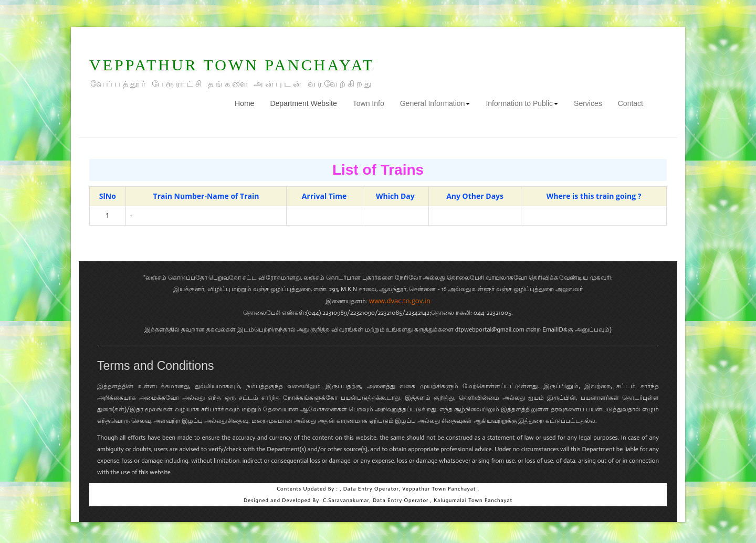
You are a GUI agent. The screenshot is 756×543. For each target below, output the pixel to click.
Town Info (369, 103)
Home (248, 103)
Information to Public (522, 103)
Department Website (303, 103)
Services (588, 103)
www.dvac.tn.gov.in (400, 301)
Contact (631, 103)
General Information (435, 103)
